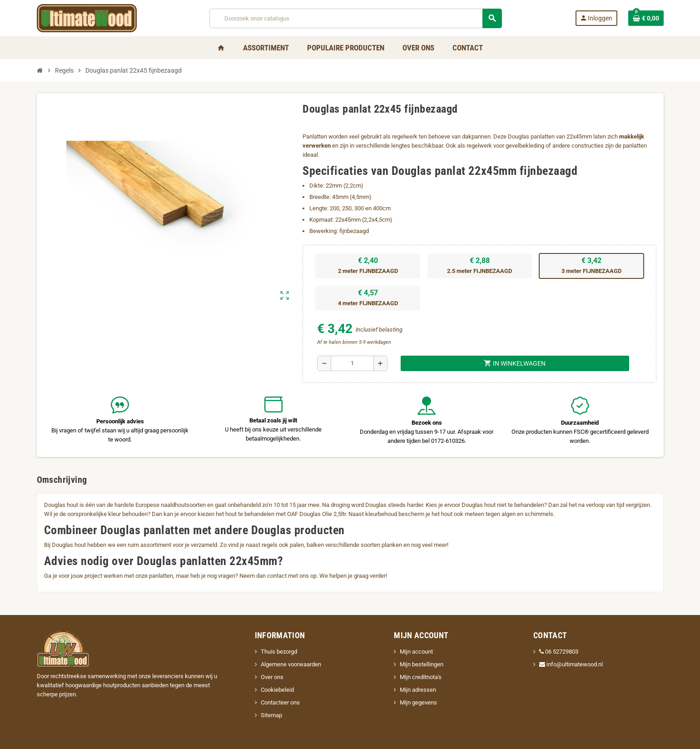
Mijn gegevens (418, 702)
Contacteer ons (280, 702)
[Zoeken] (356, 18)
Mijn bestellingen (422, 664)
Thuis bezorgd (279, 652)
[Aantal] (352, 363)
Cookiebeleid (277, 690)
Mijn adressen (418, 690)
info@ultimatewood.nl (571, 664)
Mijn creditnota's (421, 677)
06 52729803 (559, 652)
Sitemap (271, 715)
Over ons (272, 677)
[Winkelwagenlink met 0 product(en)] (646, 18)
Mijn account (416, 652)
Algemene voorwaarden (291, 664)
